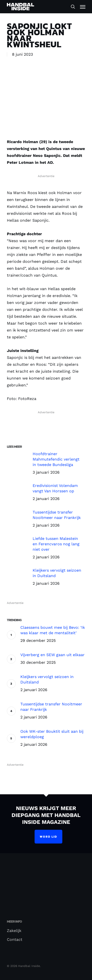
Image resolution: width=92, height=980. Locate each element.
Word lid (48, 837)
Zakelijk (14, 931)
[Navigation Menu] (83, 7)
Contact (15, 939)
